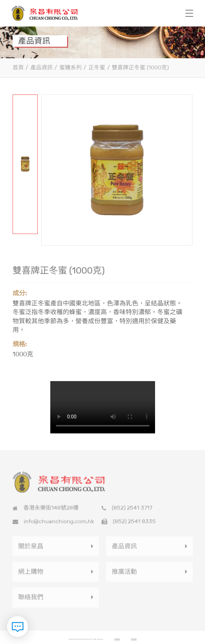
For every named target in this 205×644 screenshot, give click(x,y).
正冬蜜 (97, 67)
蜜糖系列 (71, 67)
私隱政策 (117, 641)
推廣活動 (124, 574)
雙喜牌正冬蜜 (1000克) (140, 67)
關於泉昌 (31, 548)
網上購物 (31, 574)
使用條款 (134, 641)
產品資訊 (42, 67)
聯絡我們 (31, 599)
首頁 (18, 67)
